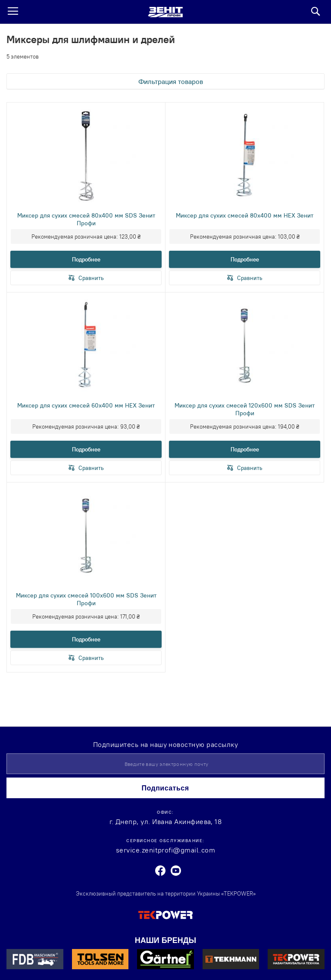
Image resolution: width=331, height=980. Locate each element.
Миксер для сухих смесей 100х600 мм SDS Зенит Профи (86, 599)
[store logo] (165, 12)
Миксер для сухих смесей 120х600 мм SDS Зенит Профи (245, 409)
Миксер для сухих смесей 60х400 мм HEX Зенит (86, 405)
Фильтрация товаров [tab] (171, 81)
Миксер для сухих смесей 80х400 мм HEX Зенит (245, 215)
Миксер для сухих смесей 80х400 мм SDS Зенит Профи (86, 219)
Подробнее (86, 259)
